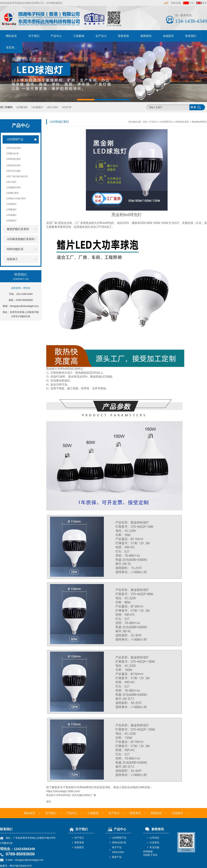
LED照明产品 (166, 122)
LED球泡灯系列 (182, 122)
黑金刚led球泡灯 (199, 122)
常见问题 (154, 847)
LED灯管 (66, 107)
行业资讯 (154, 842)
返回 (49, 801)
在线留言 (168, 36)
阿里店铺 (172, 3)
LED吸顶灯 (22, 107)
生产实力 (101, 36)
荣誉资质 (124, 36)
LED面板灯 (37, 107)
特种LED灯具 (119, 842)
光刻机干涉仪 (150, 855)
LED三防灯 (53, 107)
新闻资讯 (146, 36)
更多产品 (117, 857)
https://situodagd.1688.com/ (63, 791)
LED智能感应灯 (54, 3)
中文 (192, 3)
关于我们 (34, 36)
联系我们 (191, 36)
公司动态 (154, 838)
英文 (205, 3)
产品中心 (56, 36)
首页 (145, 122)
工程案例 (79, 36)
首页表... (11, 47)
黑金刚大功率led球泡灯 (100, 223)
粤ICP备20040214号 (21, 866)
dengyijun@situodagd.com (24, 306)
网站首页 (11, 36)
